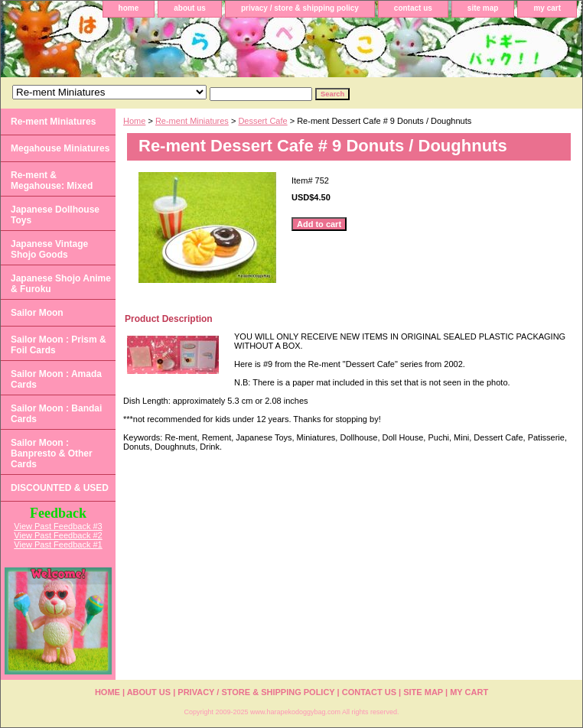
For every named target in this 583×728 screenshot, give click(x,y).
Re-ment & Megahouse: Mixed (52, 180)
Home (134, 121)
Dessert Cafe (262, 121)
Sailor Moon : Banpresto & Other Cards (52, 453)
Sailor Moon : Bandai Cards (56, 414)
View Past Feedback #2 (58, 535)
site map (483, 8)
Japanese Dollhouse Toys (55, 215)
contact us (413, 8)
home (129, 8)
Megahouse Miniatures (60, 148)
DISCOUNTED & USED (60, 488)
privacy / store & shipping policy (300, 8)
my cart (547, 8)
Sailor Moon (37, 313)
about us (190, 8)
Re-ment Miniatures (192, 121)
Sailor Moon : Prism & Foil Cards (59, 345)
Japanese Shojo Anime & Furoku (61, 284)
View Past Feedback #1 (58, 544)
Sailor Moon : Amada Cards (56, 379)
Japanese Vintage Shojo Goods (49, 249)
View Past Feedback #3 (58, 526)
